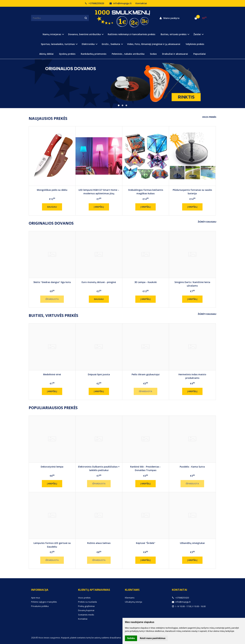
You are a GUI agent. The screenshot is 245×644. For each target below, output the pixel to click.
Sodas (153, 54)
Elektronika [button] (88, 44)
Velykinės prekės (195, 44)
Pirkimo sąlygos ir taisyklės (44, 602)
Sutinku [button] (131, 638)
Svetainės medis (86, 615)
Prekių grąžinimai (86, 606)
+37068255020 (94, 3)
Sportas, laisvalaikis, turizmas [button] (58, 44)
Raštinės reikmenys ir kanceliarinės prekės (131, 34)
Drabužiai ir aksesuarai (175, 54)
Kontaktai (141, 3)
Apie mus (36, 598)
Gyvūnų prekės (67, 54)
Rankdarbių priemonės (94, 54)
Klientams (132, 590)
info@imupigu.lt (121, 3)
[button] (119, 105)
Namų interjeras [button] (52, 34)
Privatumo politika (40, 606)
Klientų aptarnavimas (94, 590)
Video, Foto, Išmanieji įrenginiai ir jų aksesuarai (154, 44)
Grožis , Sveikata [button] (111, 44)
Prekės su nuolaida (87, 602)
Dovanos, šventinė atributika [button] (84, 34)
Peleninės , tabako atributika (128, 54)
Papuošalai (200, 54)
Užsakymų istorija (133, 602)
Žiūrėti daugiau (207, 222)
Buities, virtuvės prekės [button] (174, 34)
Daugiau (52, 207)
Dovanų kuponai (86, 610)
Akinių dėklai (46, 54)
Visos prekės (209, 117)
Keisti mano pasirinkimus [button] (153, 638)
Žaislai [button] (197, 34)
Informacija (40, 590)
